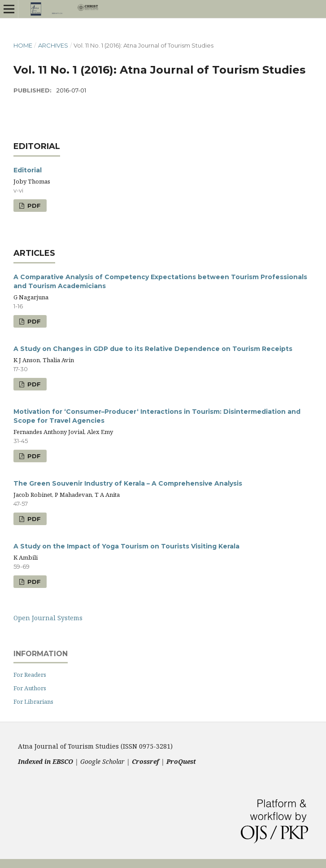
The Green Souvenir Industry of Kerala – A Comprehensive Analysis (128, 483)
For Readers (30, 675)
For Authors (30, 688)
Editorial (28, 170)
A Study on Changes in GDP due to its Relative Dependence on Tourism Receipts (153, 349)
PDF (33, 206)
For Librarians (33, 701)
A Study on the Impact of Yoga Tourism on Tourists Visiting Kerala (126, 546)
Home (23, 45)
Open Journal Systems (48, 618)
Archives (53, 45)
